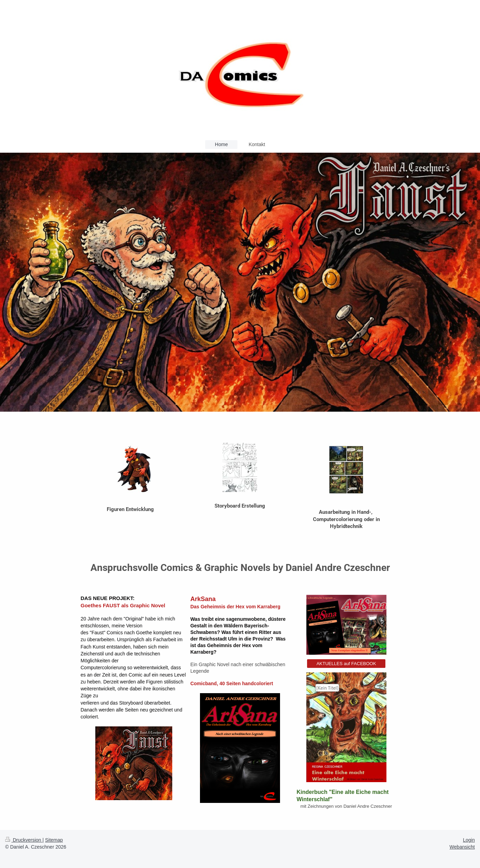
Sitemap (54, 840)
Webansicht (462, 847)
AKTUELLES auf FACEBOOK (346, 664)
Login (469, 840)
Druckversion (24, 840)
